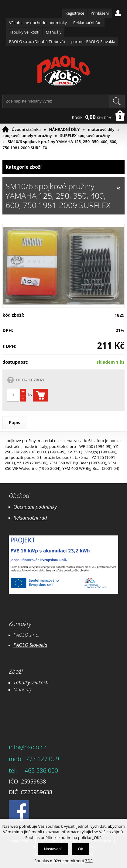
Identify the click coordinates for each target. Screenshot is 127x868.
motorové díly (101, 129)
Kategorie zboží (63, 167)
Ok (81, 849)
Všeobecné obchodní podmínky (38, 23)
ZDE (89, 861)
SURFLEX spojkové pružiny (85, 135)
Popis (14, 422)
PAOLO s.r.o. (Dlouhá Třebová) (37, 41)
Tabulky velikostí (24, 32)
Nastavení (53, 849)
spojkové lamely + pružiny (27, 135)
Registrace (75, 13)
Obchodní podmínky (35, 507)
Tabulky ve (25, 683)
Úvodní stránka (26, 129)
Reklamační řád (87, 23)
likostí (42, 683)
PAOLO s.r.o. (26, 635)
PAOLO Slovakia (30, 645)
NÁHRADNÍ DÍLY (64, 129)
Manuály (53, 32)
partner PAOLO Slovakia (93, 41)
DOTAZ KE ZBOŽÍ (30, 380)
